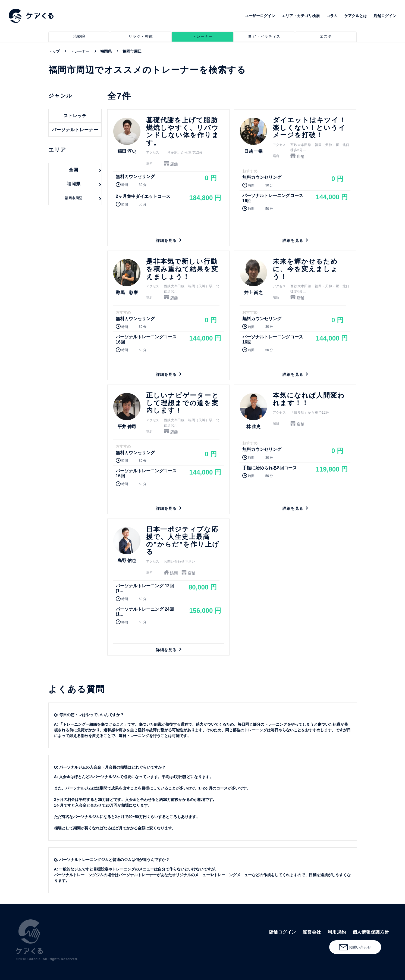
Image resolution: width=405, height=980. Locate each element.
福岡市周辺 (74, 198)
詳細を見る (168, 178)
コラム (332, 16)
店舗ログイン (385, 16)
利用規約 (337, 932)
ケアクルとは (356, 16)
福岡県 (74, 184)
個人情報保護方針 (371, 932)
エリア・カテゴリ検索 (301, 16)
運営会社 (312, 932)
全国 (74, 170)
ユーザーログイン (260, 16)
